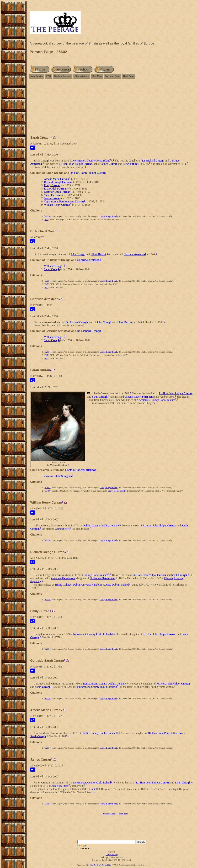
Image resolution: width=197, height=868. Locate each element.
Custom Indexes (63, 76)
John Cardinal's (96, 865)
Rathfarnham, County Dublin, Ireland (104, 684)
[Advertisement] (112, 109)
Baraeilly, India (60, 786)
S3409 (48, 491)
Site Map (97, 76)
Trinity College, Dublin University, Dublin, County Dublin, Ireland (92, 585)
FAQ (49, 76)
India (93, 789)
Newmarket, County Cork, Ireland (91, 161)
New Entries (37, 76)
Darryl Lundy (112, 855)
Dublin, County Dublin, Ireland (100, 525)
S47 (46, 219)
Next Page (129, 76)
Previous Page (113, 76)
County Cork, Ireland (95, 575)
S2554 (48, 216)
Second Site (107, 865)
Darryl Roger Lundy (109, 216)
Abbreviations (82, 76)
